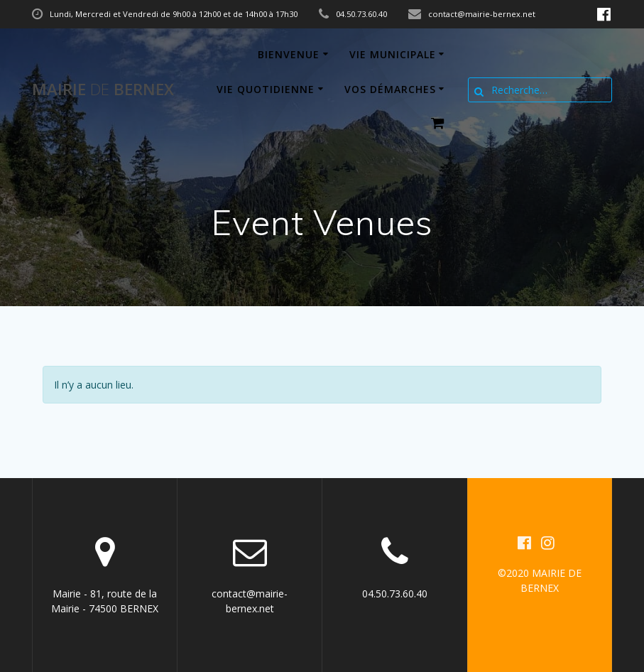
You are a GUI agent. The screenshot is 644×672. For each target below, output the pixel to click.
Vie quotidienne (266, 89)
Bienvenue (289, 54)
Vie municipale (393, 54)
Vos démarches (390, 89)
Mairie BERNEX (103, 90)
